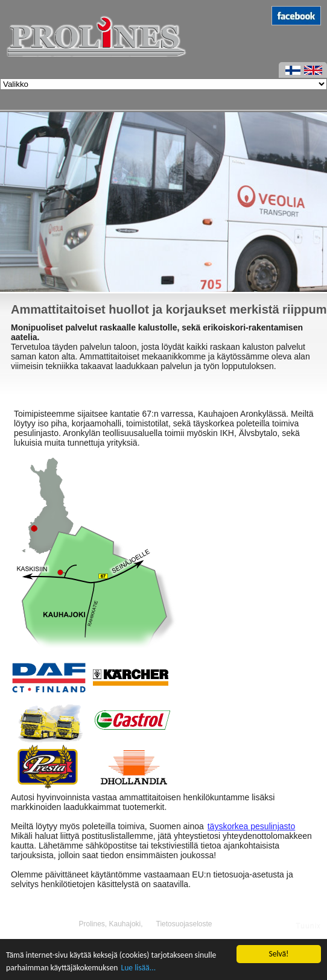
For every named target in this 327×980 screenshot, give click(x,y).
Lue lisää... (139, 968)
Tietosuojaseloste (184, 924)
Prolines (91, 924)
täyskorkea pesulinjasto (252, 826)
